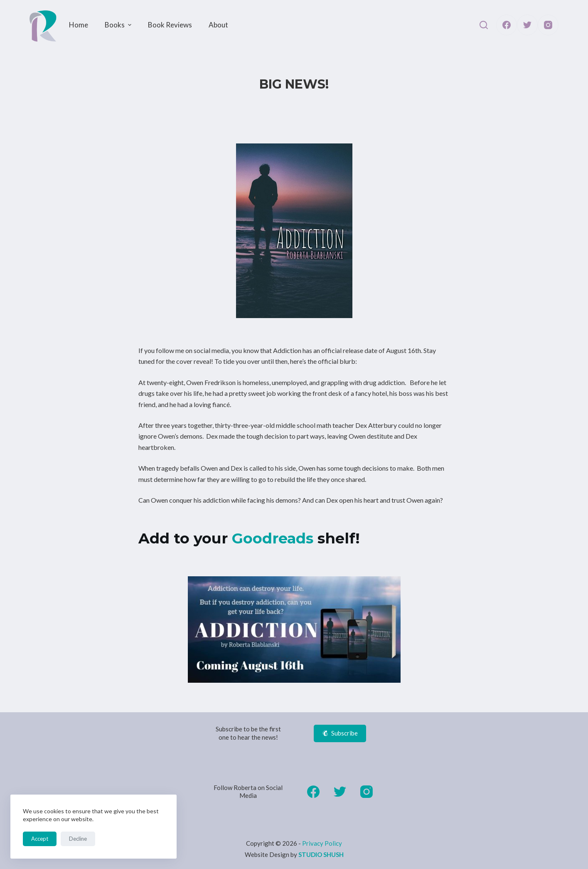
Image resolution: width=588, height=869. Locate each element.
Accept (40, 839)
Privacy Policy (322, 843)
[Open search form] (484, 25)
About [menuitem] (218, 25)
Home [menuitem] (79, 25)
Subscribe (340, 733)
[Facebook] (507, 25)
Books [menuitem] (119, 25)
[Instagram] (548, 25)
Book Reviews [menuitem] (170, 25)
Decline (78, 839)
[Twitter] (527, 25)
